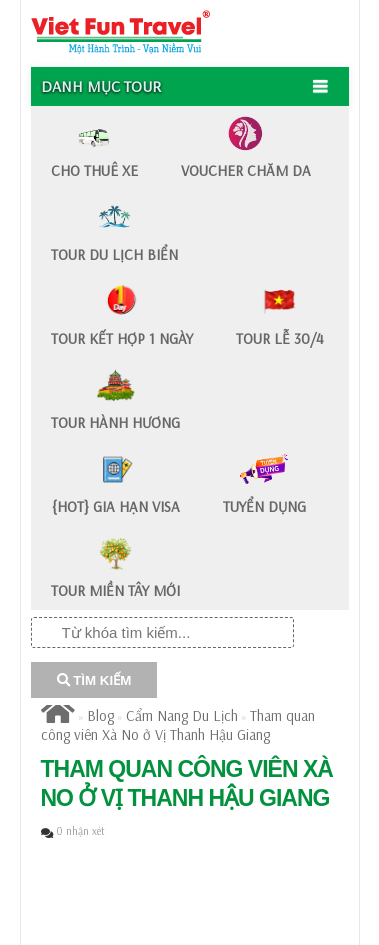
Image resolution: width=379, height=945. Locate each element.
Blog (100, 715)
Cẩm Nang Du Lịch (182, 715)
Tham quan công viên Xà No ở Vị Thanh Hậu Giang (178, 725)
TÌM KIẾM (94, 680)
